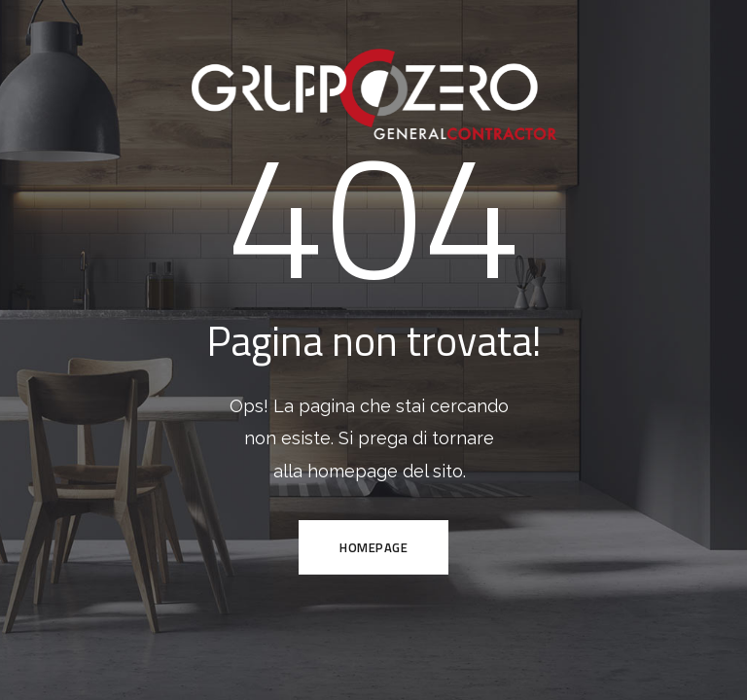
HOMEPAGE (373, 547)
